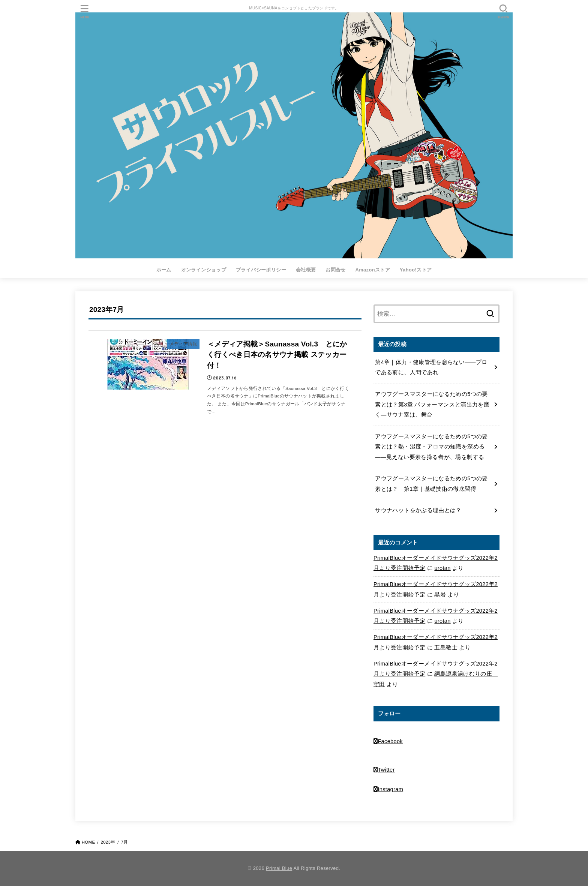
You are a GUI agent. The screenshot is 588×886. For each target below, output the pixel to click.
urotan (442, 568)
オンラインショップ (204, 270)
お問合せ (336, 270)
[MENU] (85, 11)
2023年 (108, 842)
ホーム (164, 270)
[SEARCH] (503, 11)
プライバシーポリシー (261, 270)
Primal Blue (279, 868)
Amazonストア (373, 270)
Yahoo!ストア (416, 270)
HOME (88, 842)
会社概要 (306, 270)
